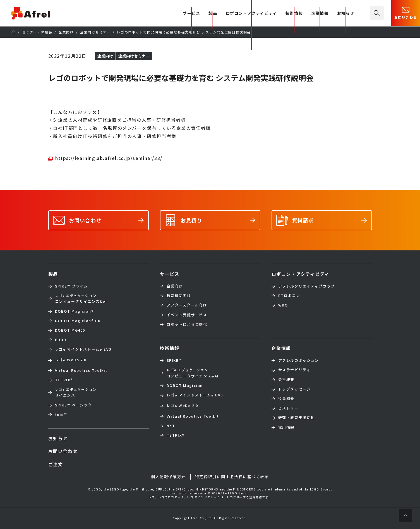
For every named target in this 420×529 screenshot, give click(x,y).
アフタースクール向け (187, 305)
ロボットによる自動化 (187, 324)
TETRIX (64, 380)
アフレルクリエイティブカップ (307, 286)
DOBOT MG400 (70, 330)
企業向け (175, 286)
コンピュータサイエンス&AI (81, 299)
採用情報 (286, 427)
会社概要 (286, 380)
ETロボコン (289, 296)
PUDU (61, 340)
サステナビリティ (294, 370)
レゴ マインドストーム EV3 (83, 350)
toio (61, 415)
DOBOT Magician (75, 311)
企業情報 (320, 14)
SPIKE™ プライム (72, 286)
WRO (283, 305)
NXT (171, 426)
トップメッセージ (295, 389)
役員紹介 (286, 399)
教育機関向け (179, 296)
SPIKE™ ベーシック (74, 405)
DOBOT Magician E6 (78, 321)
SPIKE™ (174, 360)
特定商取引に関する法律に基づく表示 (232, 477)
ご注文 (56, 464)
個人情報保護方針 (168, 477)
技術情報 (294, 14)
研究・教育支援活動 (297, 418)
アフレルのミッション (299, 360)
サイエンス (76, 392)
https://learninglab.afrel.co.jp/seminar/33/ (109, 158)
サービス (170, 274)
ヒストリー (288, 408)
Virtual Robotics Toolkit (81, 370)
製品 (213, 14)
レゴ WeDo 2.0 (71, 360)
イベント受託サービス (187, 315)
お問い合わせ (406, 13)
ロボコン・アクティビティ (251, 14)
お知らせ (346, 14)
